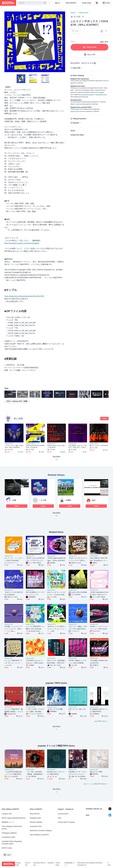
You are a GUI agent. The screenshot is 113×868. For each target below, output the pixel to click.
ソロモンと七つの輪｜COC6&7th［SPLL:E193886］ (14, 446)
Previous (6, 42)
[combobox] (32, 3)
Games (73, 13)
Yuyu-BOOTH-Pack (101, 95)
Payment (76, 123)
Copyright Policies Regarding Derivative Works (12, 843)
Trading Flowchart (79, 119)
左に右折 (18, 418)
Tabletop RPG (84, 13)
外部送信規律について (70, 864)
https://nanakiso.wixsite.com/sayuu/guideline (22, 243)
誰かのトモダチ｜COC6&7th (99, 446)
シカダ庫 (43, 500)
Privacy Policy (58, 864)
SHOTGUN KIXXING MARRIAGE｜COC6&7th (35, 446)
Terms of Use (28, 864)
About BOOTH (71, 3)
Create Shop (86, 3)
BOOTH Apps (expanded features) (14, 818)
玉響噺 (68, 500)
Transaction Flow (36, 826)
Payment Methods (36, 822)
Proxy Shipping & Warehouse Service (12, 828)
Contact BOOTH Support (66, 822)
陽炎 (94, 500)
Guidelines (51, 863)
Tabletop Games (31, 444)
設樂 (14, 500)
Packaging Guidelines (9, 833)
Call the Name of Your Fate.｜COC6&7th (56, 446)
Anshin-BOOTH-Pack (87, 95)
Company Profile (18, 864)
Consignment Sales (8, 837)
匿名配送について (8, 822)
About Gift (76, 68)
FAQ (59, 818)
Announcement (63, 814)
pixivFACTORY (75, 111)
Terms (73, 131)
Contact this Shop (77, 135)
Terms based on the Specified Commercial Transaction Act (90, 864)
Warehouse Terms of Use (39, 864)
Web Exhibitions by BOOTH (39, 835)
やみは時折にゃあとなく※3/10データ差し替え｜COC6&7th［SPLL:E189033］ (78, 447)
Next (63, 42)
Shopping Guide (35, 818)
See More (56, 515)
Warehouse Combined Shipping (41, 831)
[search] (45, 3)
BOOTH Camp (7, 848)
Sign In (57, 3)
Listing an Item (7, 814)
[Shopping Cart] (97, 3)
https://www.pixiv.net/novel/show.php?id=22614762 (24, 296)
